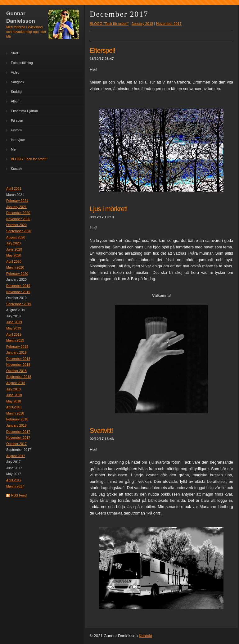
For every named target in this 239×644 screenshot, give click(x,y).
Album (16, 101)
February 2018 (17, 419)
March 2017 (15, 486)
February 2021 (17, 201)
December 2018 (18, 359)
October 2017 (16, 444)
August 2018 (16, 383)
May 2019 (14, 328)
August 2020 (16, 237)
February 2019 (17, 347)
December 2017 (18, 432)
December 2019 (18, 286)
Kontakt (17, 169)
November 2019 (18, 292)
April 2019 (14, 334)
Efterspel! (102, 50)
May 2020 (14, 255)
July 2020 (14, 243)
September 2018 (19, 377)
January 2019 (16, 352)
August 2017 (16, 456)
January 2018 (16, 425)
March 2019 (15, 340)
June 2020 (14, 249)
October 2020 (16, 225)
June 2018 (14, 395)
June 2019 (14, 322)
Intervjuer (18, 140)
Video (15, 72)
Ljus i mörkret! (109, 209)
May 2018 (14, 401)
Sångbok (18, 82)
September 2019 (19, 304)
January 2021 (16, 207)
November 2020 (18, 219)
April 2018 (14, 407)
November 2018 (18, 365)
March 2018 (15, 413)
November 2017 (18, 438)
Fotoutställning (22, 63)
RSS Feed (19, 495)
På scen (17, 120)
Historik (16, 130)
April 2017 (14, 480)
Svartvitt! (101, 431)
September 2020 (19, 231)
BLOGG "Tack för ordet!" (29, 159)
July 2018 (14, 389)
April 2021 (14, 188)
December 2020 (18, 213)
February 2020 (17, 274)
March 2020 (15, 267)
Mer (14, 149)
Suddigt (17, 92)
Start (14, 53)
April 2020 (14, 261)
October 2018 (16, 371)
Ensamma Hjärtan (24, 111)
